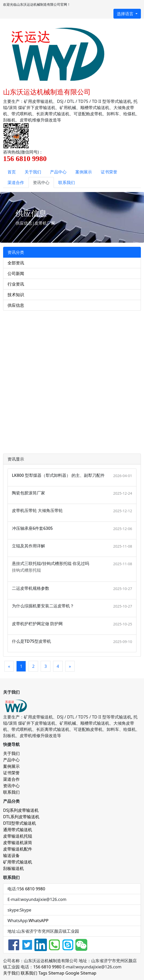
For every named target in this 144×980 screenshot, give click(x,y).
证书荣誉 (109, 172)
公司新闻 (16, 273)
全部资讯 (16, 263)
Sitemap (56, 973)
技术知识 (16, 295)
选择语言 (126, 14)
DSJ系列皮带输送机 (21, 810)
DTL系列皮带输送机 (21, 817)
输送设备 (11, 855)
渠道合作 (16, 182)
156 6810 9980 (31, 889)
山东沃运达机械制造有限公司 (47, 92)
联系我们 (67, 182)
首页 (12, 172)
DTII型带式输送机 (20, 823)
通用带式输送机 (18, 830)
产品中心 (58, 172)
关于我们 (33, 172)
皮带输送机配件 (18, 849)
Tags (43, 973)
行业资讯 (16, 284)
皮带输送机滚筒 (18, 843)
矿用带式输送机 (18, 862)
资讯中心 (41, 182)
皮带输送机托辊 (18, 836)
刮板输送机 (13, 868)
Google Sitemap (81, 973)
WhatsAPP (38, 921)
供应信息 (16, 305)
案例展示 (84, 172)
